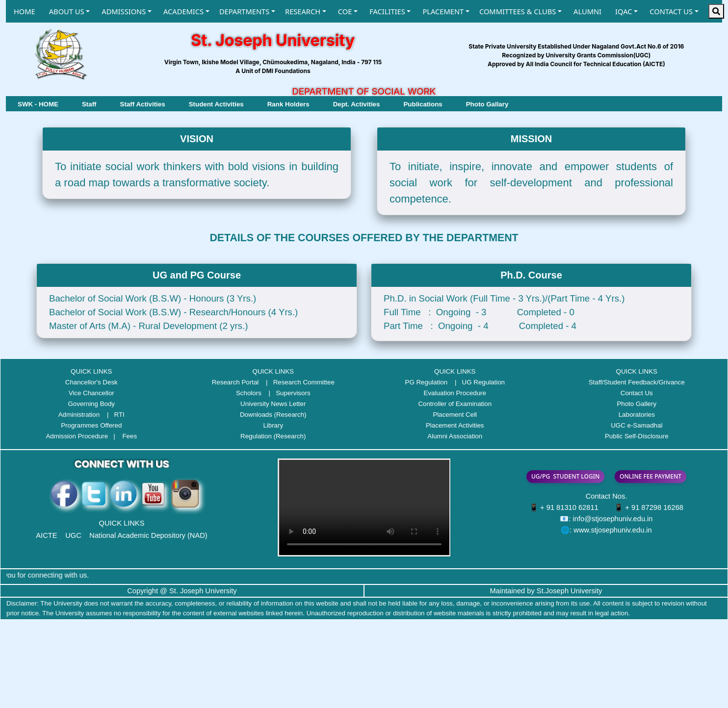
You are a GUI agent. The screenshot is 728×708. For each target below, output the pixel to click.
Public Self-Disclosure (637, 436)
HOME (25, 11)
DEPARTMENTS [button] (244, 11)
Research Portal (235, 382)
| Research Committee (298, 382)
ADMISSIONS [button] (124, 11)
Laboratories (637, 415)
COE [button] (345, 11)
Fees (130, 436)
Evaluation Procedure (455, 393)
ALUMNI (587, 11)
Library (273, 425)
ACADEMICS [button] (183, 11)
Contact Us (637, 393)
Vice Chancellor (91, 393)
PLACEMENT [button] (443, 11)
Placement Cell (455, 415)
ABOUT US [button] (67, 11)
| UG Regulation (477, 382)
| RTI (113, 415)
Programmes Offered (91, 425)
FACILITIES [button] (387, 11)
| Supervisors (287, 393)
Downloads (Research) (273, 415)
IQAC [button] (624, 11)
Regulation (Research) (273, 436)
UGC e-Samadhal (637, 425)
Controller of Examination (455, 404)
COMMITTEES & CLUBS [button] (518, 11)
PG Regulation (427, 382)
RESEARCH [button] (303, 11)
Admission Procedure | (83, 436)
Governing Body (91, 404)
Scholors (249, 393)
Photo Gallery (637, 404)
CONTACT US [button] (671, 11)
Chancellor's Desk (91, 382)
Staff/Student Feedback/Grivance (637, 382)
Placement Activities (455, 425)
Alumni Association (455, 436)
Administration (79, 415)
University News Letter (273, 404)
